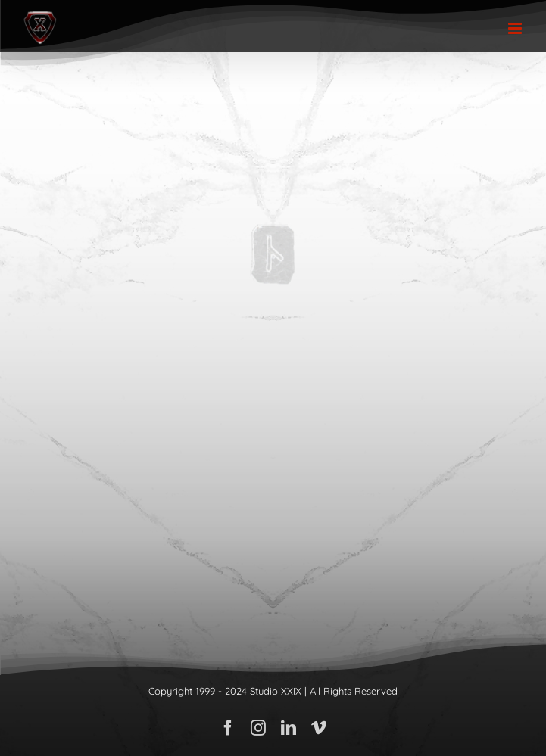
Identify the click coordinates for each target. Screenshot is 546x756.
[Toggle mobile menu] (516, 28)
